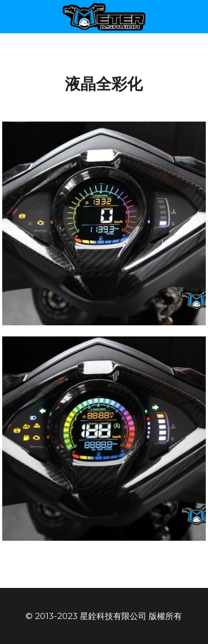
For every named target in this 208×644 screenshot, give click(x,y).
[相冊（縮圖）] (104, 224)
